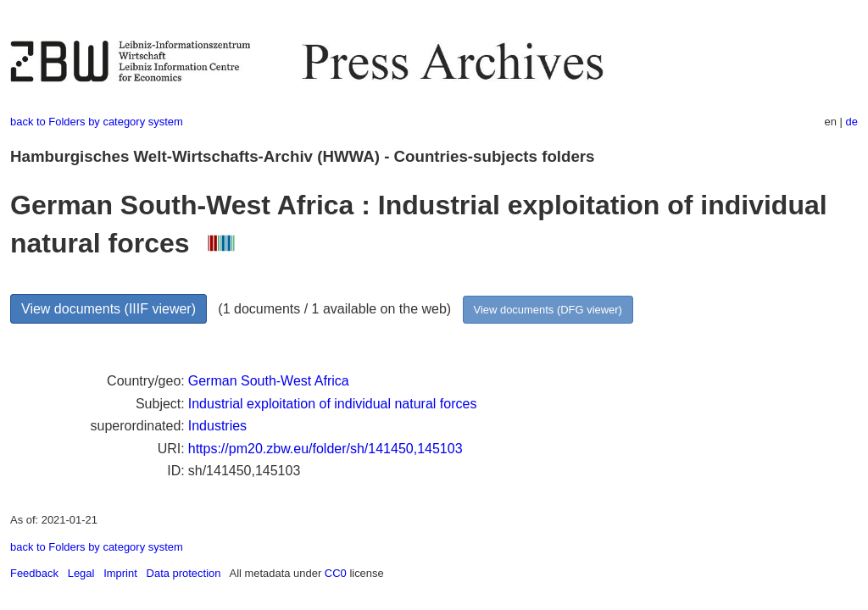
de (852, 122)
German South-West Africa (269, 381)
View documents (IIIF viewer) (108, 309)
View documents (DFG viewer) (548, 310)
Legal (81, 573)
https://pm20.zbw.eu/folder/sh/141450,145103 (325, 449)
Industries (217, 426)
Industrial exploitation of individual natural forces (333, 404)
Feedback (34, 573)
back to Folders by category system (97, 122)
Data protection (184, 573)
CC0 (336, 573)
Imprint (120, 573)
